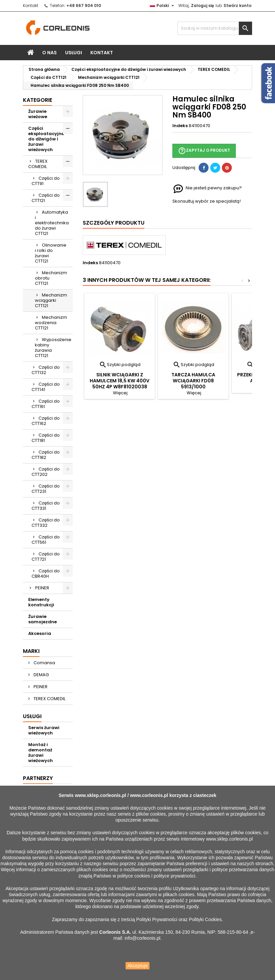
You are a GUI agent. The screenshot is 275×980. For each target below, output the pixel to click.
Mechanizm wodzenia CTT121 (51, 323)
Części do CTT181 (46, 438)
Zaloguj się (202, 5)
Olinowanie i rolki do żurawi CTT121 (51, 253)
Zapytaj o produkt (204, 151)
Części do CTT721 (46, 557)
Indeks (180, 126)
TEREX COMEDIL (38, 164)
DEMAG (41, 675)
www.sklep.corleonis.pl (100, 795)
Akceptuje (137, 966)
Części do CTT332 (46, 523)
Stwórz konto (237, 5)
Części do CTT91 (46, 181)
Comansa (44, 663)
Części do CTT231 (46, 489)
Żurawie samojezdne (43, 619)
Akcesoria (40, 633)
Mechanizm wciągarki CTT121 (51, 300)
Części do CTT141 (46, 387)
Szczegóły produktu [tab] (114, 223)
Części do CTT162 (46, 421)
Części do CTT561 (46, 540)
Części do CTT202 (46, 472)
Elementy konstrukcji (41, 602)
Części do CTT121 (46, 198)
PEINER (42, 588)
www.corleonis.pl (149, 795)
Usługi (74, 53)
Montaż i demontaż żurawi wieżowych (41, 753)
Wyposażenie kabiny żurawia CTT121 (53, 348)
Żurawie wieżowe (38, 114)
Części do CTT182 (46, 455)
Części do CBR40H (46, 574)
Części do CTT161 (46, 404)
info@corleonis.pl (142, 938)
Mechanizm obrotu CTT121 (51, 278)
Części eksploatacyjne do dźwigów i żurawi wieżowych (46, 139)
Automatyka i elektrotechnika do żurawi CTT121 (52, 223)
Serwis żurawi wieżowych (44, 730)
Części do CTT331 (46, 506)
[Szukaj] (215, 28)
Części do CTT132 (46, 370)
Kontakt (31, 5)
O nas (49, 53)
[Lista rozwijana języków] (163, 6)
